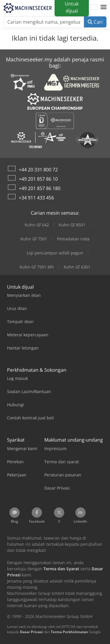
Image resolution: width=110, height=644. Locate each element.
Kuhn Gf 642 (37, 225)
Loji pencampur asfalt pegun (55, 253)
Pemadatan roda (73, 239)
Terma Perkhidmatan (69, 632)
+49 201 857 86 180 (40, 188)
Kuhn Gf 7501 (34, 239)
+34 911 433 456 (36, 198)
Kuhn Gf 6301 (77, 267)
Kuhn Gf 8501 (72, 225)
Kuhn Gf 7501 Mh (37, 267)
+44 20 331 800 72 (38, 170)
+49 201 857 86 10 (38, 179)
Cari (95, 22)
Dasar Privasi (31, 632)
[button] (104, 7)
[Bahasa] (94, 7)
